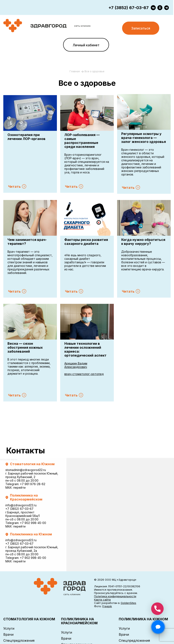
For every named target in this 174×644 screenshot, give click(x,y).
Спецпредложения (19, 640)
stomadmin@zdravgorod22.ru (26, 470)
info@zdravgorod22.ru (21, 505)
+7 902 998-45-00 (33, 523)
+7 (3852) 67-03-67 (129, 8)
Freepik (107, 606)
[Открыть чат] (158, 627)
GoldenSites (128, 603)
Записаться (141, 28)
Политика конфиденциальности (115, 596)
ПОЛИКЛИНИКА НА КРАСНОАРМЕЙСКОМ (79, 621)
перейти (19, 488)
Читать (14, 186)
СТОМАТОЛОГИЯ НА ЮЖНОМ (29, 619)
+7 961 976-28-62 (33, 484)
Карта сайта (102, 600)
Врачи (8, 634)
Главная (75, 71)
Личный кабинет (86, 45)
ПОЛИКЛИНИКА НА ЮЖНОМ (143, 619)
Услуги (9, 628)
